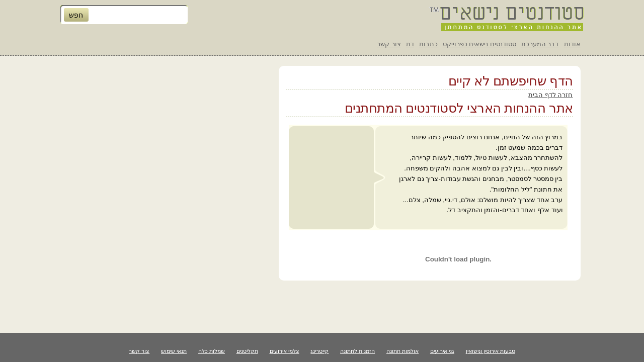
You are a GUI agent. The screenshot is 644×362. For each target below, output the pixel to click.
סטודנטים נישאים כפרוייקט (479, 44)
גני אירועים (442, 351)
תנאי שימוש (174, 351)
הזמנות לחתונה (357, 351)
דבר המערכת (540, 44)
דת (410, 44)
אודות (572, 44)
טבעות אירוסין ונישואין (491, 351)
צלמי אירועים (285, 351)
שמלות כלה (212, 351)
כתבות (428, 44)
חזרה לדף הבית (550, 95)
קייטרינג (319, 351)
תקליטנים (247, 351)
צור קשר (389, 44)
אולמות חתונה (403, 351)
